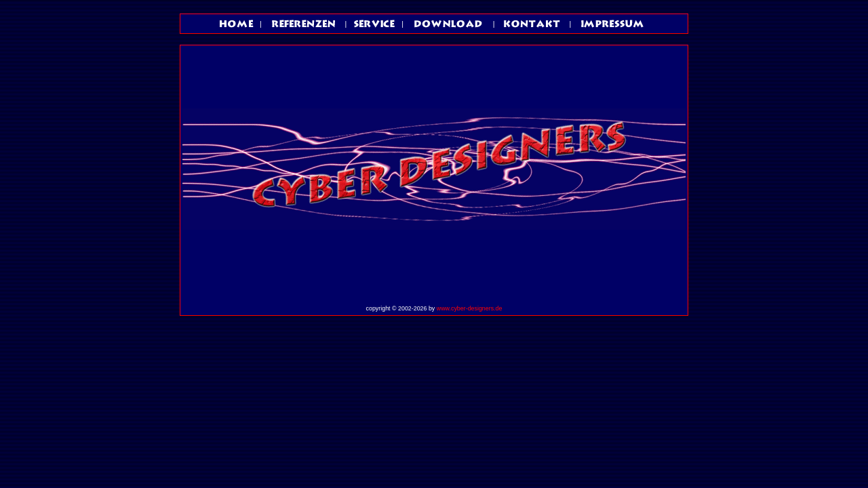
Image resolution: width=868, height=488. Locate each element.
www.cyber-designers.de (470, 308)
